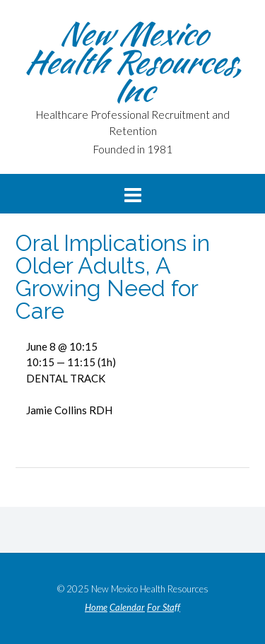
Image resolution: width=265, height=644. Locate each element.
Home (96, 608)
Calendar (127, 608)
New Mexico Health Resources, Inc (133, 62)
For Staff (164, 608)
